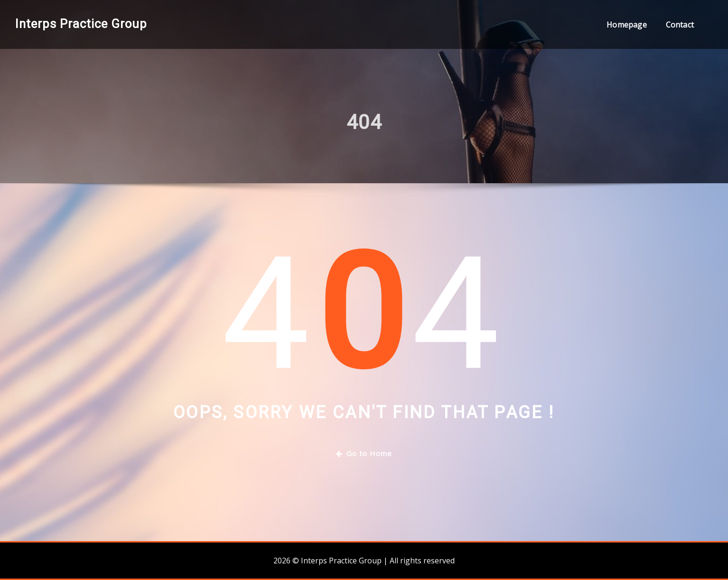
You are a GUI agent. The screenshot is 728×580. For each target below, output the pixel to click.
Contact (680, 25)
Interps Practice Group (81, 24)
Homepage (626, 25)
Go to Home (364, 453)
